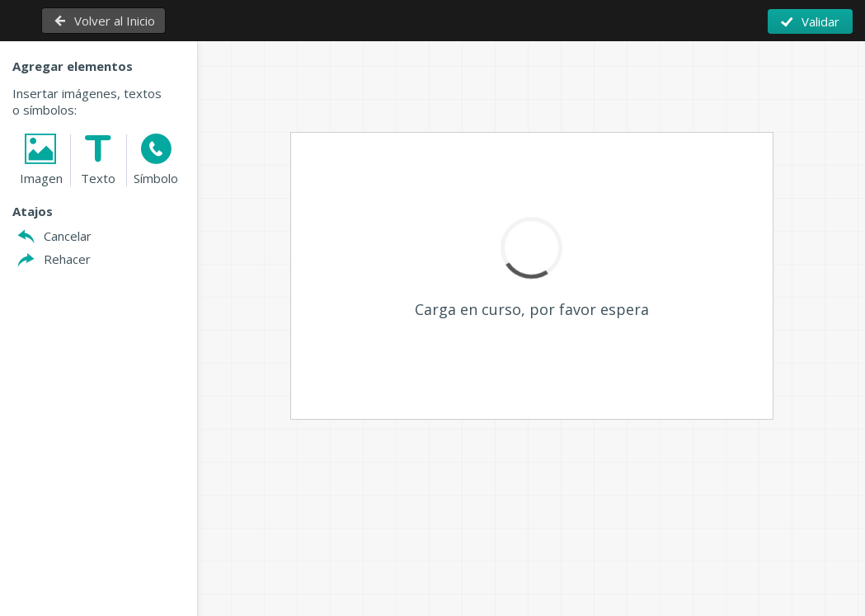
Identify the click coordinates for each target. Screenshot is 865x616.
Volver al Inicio (115, 21)
